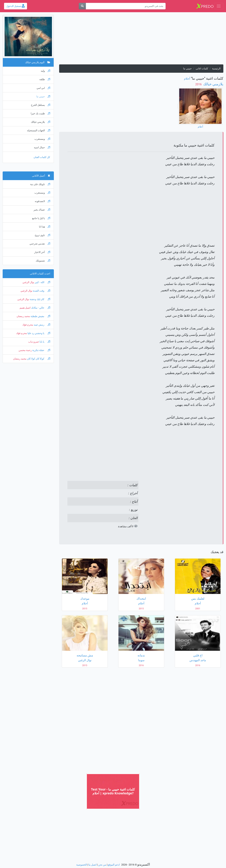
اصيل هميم (25, 308)
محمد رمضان (23, 316)
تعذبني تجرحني (40, 244)
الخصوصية (82, 865)
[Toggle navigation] (219, 6)
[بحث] (82, 6)
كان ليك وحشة (40, 299)
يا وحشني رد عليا (39, 333)
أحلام (187, 79)
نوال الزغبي (28, 282)
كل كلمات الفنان (42, 157)
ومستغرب (42, 139)
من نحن (102, 865)
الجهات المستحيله (39, 130)
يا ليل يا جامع (41, 218)
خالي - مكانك (40, 308)
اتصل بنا (93, 865)
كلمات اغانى (202, 69)
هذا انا (45, 227)
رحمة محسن (25, 350)
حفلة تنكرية (41, 350)
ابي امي (43, 88)
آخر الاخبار (42, 252)
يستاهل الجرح (41, 105)
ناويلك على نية (40, 184)
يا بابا (45, 342)
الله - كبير (42, 282)
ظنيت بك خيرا (40, 113)
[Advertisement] (141, 40)
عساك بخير (42, 210)
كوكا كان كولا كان (38, 359)
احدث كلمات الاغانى (40, 274)
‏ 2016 (199, 84)
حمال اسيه (42, 147)
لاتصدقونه (42, 201)
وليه (45, 71)
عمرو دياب (34, 342)
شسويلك (43, 261)
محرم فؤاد (28, 325)
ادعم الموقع (114, 865)
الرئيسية (216, 69)
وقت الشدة (41, 291)
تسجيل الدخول (16, 6)
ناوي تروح (42, 235)
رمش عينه (42, 325)
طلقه (45, 79)
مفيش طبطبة (40, 316)
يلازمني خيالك (213, 84)
